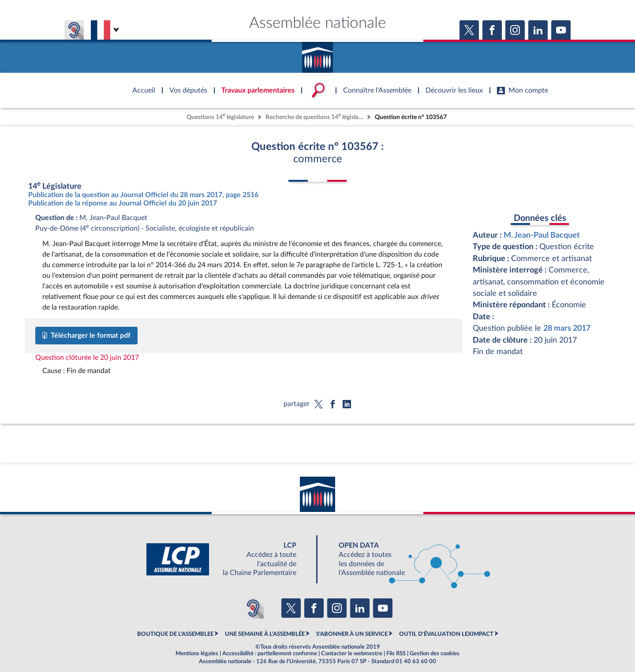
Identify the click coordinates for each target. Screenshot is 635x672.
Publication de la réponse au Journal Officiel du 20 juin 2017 (123, 203)
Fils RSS (396, 653)
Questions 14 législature (220, 116)
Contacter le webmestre (352, 653)
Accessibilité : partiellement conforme (270, 653)
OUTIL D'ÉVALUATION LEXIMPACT (446, 634)
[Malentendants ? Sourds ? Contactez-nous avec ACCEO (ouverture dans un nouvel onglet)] (253, 608)
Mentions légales (197, 653)
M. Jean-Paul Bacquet (542, 235)
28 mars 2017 (567, 328)
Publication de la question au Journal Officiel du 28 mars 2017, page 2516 (143, 195)
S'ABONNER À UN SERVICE (352, 634)
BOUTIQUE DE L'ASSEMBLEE (175, 634)
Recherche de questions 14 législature (315, 116)
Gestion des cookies (435, 653)
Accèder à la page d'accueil (317, 54)
